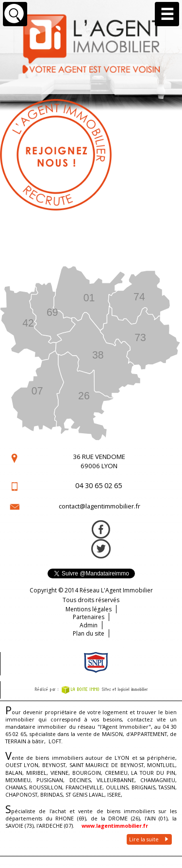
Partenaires (89, 617)
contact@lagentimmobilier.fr (99, 506)
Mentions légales (89, 609)
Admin (89, 625)
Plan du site (89, 633)
